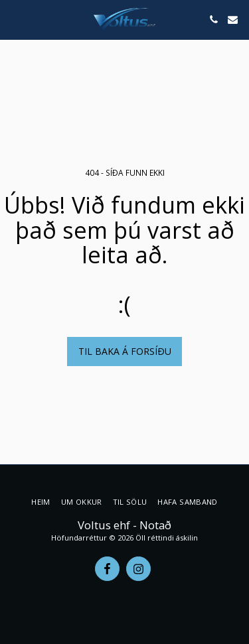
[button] (15, 19)
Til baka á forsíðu (125, 351)
